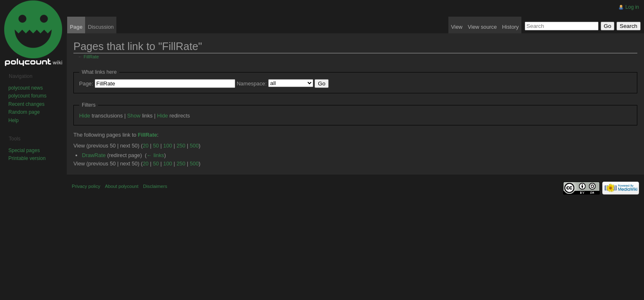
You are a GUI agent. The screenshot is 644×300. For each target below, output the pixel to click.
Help (14, 120)
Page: (86, 84)
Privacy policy (86, 186)
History (511, 27)
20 (146, 146)
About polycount (122, 186)
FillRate (91, 57)
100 (167, 146)
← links (156, 155)
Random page (24, 112)
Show (134, 116)
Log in (632, 7)
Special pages (24, 150)
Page (76, 27)
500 (194, 146)
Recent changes (26, 104)
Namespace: (252, 84)
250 (181, 146)
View (457, 27)
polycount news (26, 88)
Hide (85, 116)
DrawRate (94, 155)
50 (156, 146)
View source (482, 27)
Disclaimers (155, 186)
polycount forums (27, 96)
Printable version (27, 158)
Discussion (101, 27)
